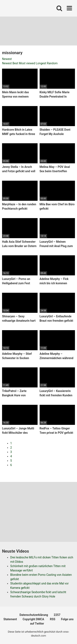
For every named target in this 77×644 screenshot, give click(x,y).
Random (52, 63)
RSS (53, 619)
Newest (7, 59)
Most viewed (27, 63)
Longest (41, 63)
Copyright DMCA (33, 619)
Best (15, 63)
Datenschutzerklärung (34, 615)
